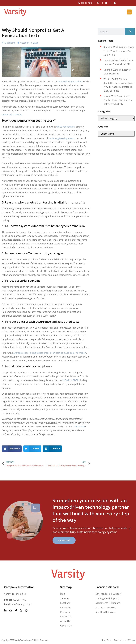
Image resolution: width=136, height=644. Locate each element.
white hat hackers (66, 127)
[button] (12, 449)
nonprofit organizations (70, 81)
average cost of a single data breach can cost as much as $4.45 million (49, 353)
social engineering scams (61, 138)
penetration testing (12, 114)
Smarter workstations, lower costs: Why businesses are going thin (119, 51)
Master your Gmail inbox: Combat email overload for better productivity (118, 100)
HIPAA (66, 380)
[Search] (130, 32)
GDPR (76, 380)
